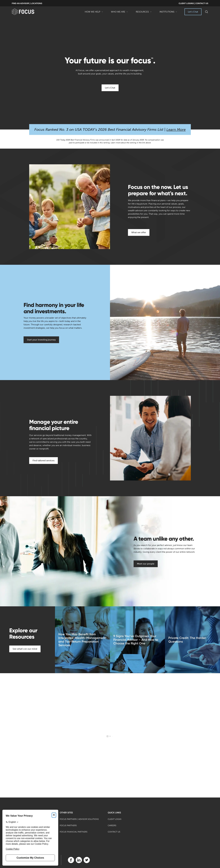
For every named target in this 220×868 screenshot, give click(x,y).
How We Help (94, 13)
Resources (144, 13)
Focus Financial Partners (74, 832)
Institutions (168, 13)
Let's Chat (193, 12)
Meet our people (146, 564)
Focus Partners (68, 826)
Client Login (115, 819)
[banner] (28, 12)
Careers (112, 826)
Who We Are (119, 13)
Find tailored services (43, 460)
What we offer (139, 232)
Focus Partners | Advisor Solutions (79, 819)
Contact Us (114, 832)
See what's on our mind (25, 649)
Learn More (176, 130)
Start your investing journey (41, 340)
